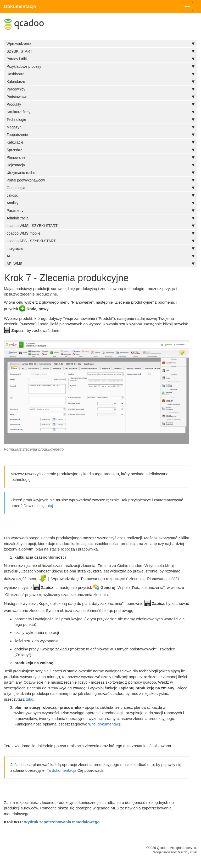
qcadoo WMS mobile (100, 233)
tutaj (49, 506)
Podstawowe (100, 97)
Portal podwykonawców (100, 180)
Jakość (100, 195)
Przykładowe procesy (100, 66)
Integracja (100, 248)
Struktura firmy (100, 112)
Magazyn (100, 127)
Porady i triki (100, 59)
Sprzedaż (100, 150)
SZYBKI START (100, 51)
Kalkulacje (100, 142)
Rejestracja (100, 165)
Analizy (100, 203)
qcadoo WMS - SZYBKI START (100, 226)
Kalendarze (100, 82)
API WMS (100, 264)
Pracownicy (100, 89)
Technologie (100, 120)
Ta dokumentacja (61, 770)
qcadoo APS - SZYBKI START (100, 241)
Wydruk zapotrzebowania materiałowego (62, 822)
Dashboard (100, 74)
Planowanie (100, 157)
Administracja (100, 218)
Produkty (100, 104)
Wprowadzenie (100, 44)
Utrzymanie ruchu (100, 173)
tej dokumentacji (107, 724)
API (100, 256)
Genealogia (100, 188)
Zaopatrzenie (100, 135)
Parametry (100, 211)
